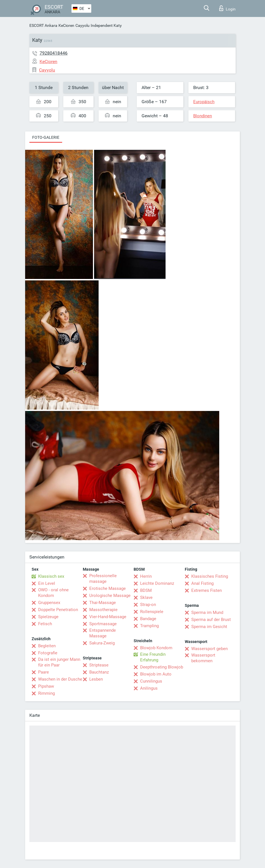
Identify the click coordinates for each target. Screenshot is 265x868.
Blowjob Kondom (156, 648)
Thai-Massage (103, 603)
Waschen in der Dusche (60, 679)
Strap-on (148, 605)
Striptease (99, 665)
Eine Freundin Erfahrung (153, 657)
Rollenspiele (152, 612)
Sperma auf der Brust (211, 620)
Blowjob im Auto (156, 674)
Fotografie (48, 653)
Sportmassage (103, 624)
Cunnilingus (151, 681)
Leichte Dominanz (157, 583)
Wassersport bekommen (203, 658)
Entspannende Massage (103, 633)
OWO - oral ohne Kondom (53, 593)
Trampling (149, 626)
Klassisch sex (51, 576)
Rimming (46, 693)
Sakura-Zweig (102, 643)
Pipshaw (46, 686)
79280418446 (54, 53)
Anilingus (149, 688)
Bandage (148, 619)
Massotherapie (103, 610)
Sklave (146, 598)
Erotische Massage (107, 588)
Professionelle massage (103, 579)
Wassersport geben (209, 649)
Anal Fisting (202, 583)
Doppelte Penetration (58, 610)
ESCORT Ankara (43, 25)
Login (227, 8)
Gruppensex (49, 603)
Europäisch (204, 102)
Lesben (96, 679)
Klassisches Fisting (210, 576)
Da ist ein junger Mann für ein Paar (59, 662)
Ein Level (47, 583)
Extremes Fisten (207, 590)
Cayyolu (82, 25)
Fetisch (45, 624)
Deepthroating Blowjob (162, 667)
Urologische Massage (110, 596)
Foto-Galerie (46, 137)
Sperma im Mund (207, 612)
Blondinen (203, 116)
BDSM (146, 590)
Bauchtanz (99, 672)
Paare (44, 672)
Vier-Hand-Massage (108, 617)
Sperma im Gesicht (209, 627)
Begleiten (47, 646)
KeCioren (66, 25)
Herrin (146, 576)
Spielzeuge (48, 617)
